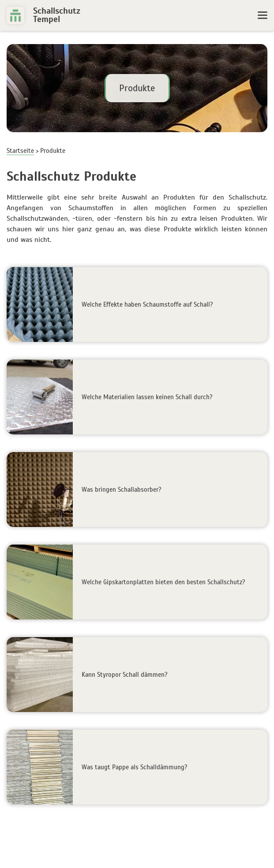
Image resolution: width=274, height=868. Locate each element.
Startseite (20, 151)
